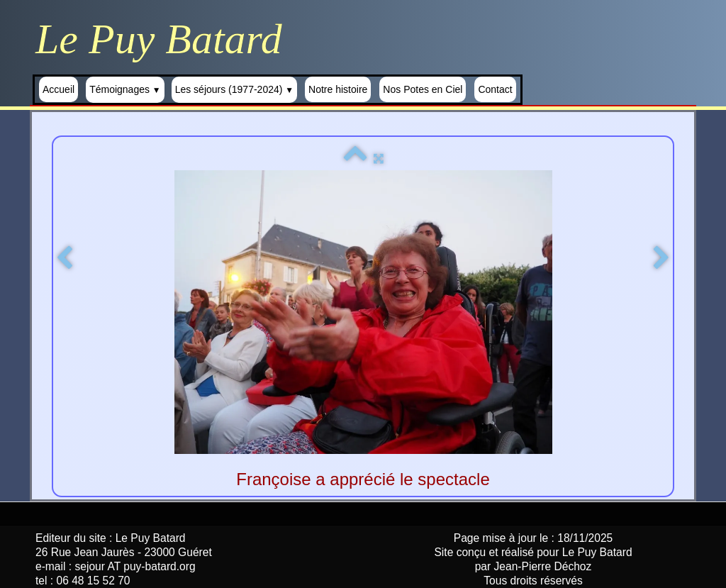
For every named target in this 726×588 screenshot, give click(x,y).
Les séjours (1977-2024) (234, 89)
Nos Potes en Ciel (423, 89)
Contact (495, 89)
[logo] (164, 39)
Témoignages (125, 89)
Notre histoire (338, 89)
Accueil (58, 89)
